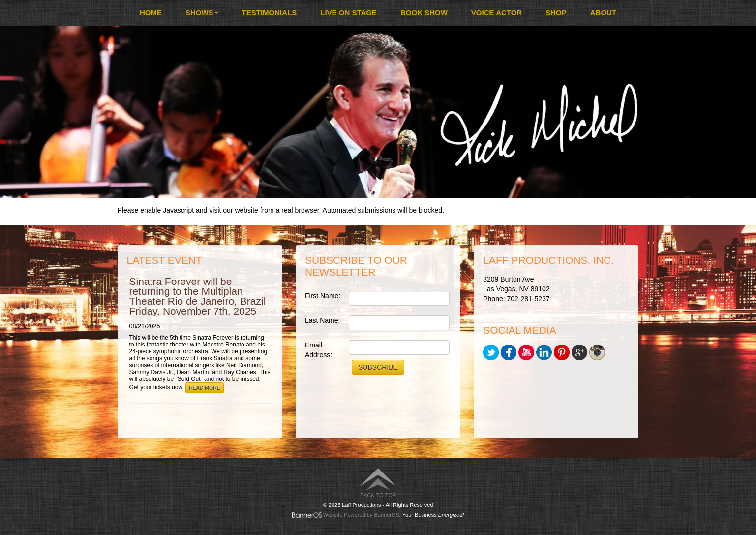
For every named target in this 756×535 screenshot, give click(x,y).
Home (151, 13)
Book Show (424, 13)
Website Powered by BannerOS (361, 515)
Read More (205, 388)
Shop (556, 13)
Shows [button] (202, 13)
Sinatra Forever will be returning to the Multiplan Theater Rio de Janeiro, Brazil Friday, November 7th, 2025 (198, 296)
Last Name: (323, 320)
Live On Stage (348, 13)
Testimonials (270, 13)
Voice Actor (497, 13)
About (603, 13)
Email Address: (318, 350)
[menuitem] (151, 13)
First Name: (323, 296)
